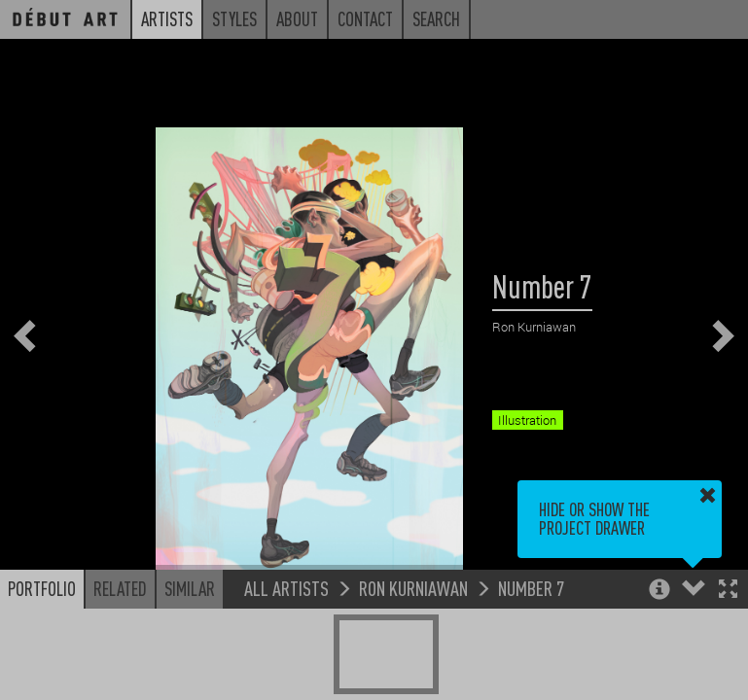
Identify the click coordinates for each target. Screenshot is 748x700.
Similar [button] (190, 588)
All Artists (286, 588)
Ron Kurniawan (413, 588)
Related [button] (120, 588)
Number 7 (531, 588)
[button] (728, 591)
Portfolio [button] (42, 588)
